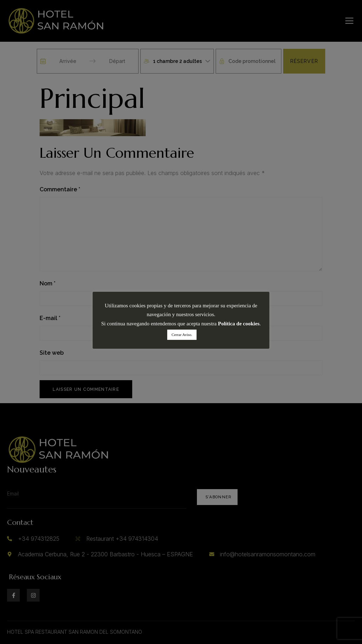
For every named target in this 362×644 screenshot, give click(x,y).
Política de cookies (239, 324)
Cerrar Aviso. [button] (182, 335)
